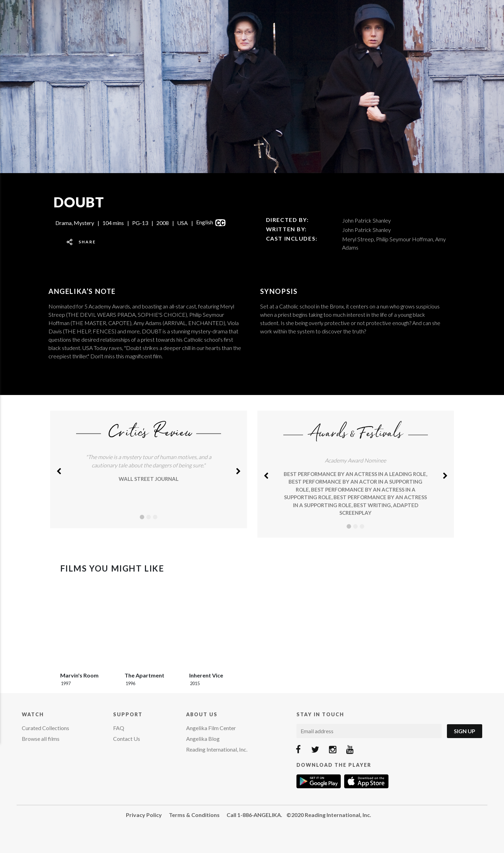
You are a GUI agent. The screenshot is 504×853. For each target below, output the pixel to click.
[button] (59, 469)
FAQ (119, 728)
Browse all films (41, 739)
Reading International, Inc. (217, 749)
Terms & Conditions (194, 815)
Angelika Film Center (211, 728)
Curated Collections (45, 728)
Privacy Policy (144, 815)
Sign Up (465, 731)
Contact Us (127, 739)
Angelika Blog (203, 739)
